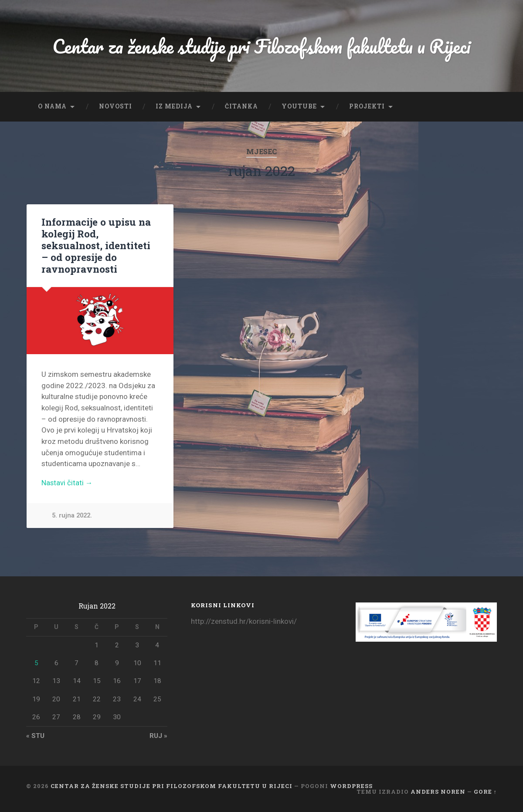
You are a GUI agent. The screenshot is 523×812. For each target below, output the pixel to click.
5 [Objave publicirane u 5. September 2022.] (36, 663)
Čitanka (241, 106)
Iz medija (174, 106)
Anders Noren (438, 792)
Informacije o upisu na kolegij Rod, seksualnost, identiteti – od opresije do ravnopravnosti (96, 245)
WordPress (351, 786)
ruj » (158, 736)
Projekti (367, 106)
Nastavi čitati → (68, 483)
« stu (35, 736)
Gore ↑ (485, 792)
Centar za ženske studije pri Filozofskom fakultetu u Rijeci (262, 46)
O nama (52, 106)
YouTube (299, 106)
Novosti (115, 106)
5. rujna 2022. (72, 516)
